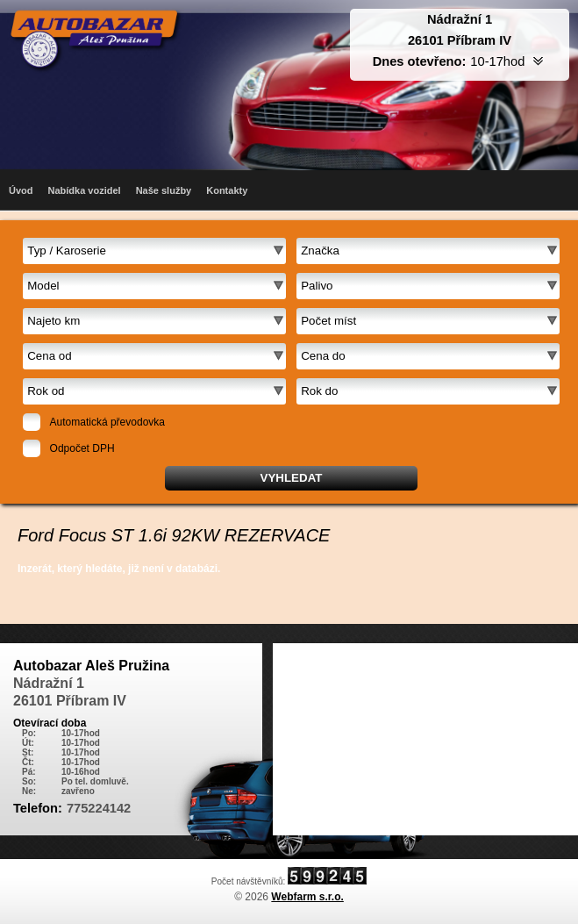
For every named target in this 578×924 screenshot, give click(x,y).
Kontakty (227, 190)
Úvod (21, 190)
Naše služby (164, 190)
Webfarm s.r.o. (307, 897)
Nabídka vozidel (85, 190)
